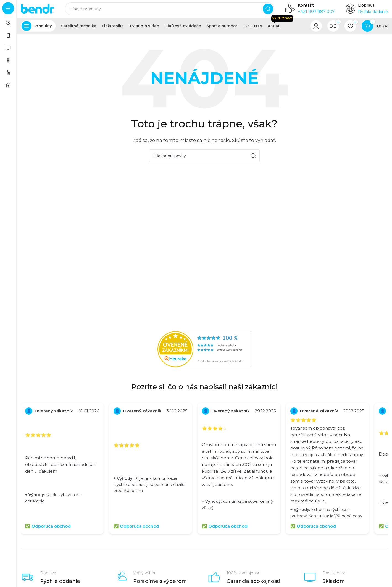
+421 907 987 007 (316, 14)
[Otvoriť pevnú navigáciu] (38, 30)
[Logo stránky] (37, 11)
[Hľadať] (170, 11)
